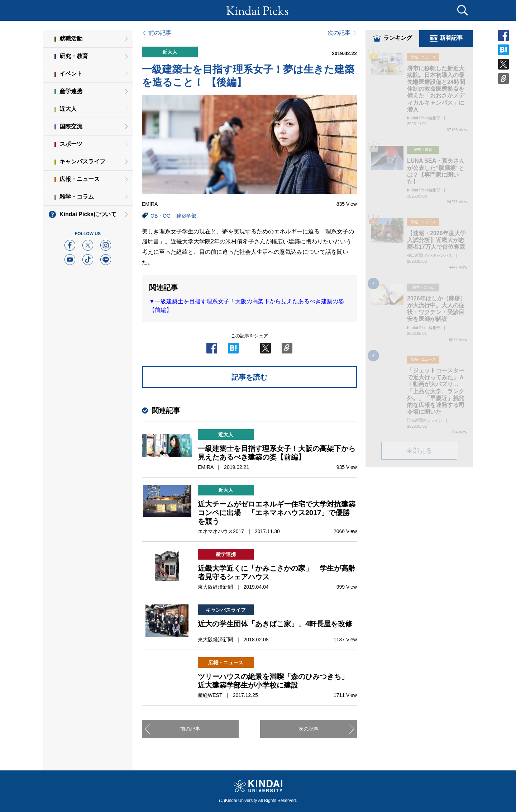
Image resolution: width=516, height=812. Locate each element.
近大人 (68, 109)
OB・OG (161, 216)
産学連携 (71, 91)
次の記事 (339, 33)
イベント (71, 74)
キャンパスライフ (82, 162)
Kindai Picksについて (88, 214)
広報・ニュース (80, 179)
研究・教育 (74, 56)
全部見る (419, 451)
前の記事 (160, 33)
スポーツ (71, 144)
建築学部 (186, 216)
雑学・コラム (77, 197)
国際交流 (71, 126)
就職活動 (71, 39)
